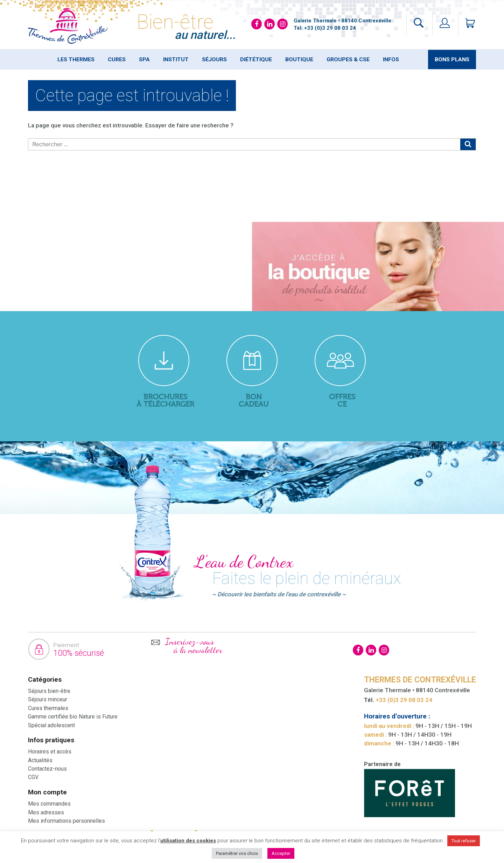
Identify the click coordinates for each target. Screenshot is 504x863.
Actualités (40, 760)
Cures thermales (48, 708)
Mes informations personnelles (66, 821)
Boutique (299, 59)
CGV (33, 777)
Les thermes (76, 59)
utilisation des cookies (188, 841)
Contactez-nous (47, 769)
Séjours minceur (48, 699)
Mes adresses (46, 812)
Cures (117, 59)
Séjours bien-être (49, 691)
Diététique (256, 59)
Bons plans (452, 59)
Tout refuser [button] (464, 841)
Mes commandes (49, 804)
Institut (176, 59)
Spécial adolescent (51, 725)
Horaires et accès (50, 752)
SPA (144, 59)
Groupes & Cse (348, 59)
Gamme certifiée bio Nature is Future (73, 717)
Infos (391, 59)
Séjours (214, 59)
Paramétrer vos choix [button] (237, 853)
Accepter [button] (281, 853)
